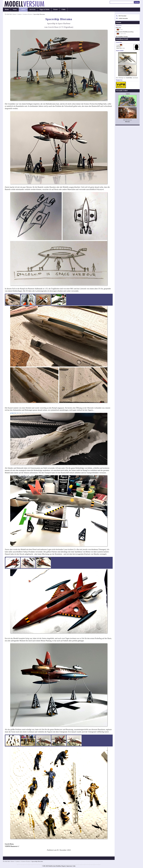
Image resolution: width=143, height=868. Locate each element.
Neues (15, 9)
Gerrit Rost (129, 78)
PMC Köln (118, 28)
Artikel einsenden (123, 18)
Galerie (23, 9)
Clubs (63, 9)
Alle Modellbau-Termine (122, 37)
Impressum (69, 866)
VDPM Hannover (11, 846)
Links (74, 866)
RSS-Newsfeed (122, 16)
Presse (55, 9)
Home (7, 9)
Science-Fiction (27, 14)
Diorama (127, 122)
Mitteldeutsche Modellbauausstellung (125, 32)
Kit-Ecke (33, 9)
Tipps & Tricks (44, 9)
